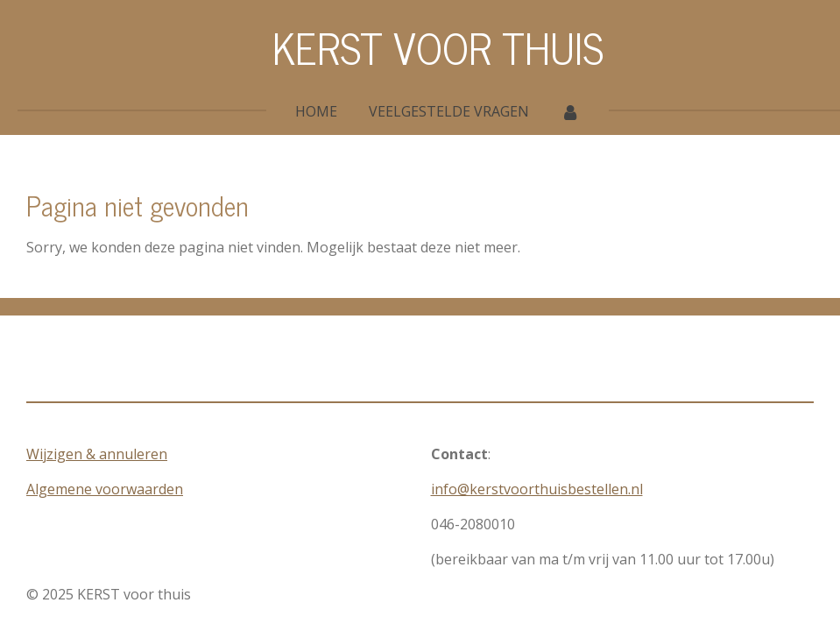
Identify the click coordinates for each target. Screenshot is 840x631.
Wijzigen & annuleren (97, 454)
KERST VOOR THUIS (438, 47)
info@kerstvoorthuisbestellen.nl (537, 489)
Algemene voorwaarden (105, 489)
